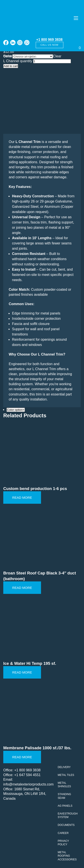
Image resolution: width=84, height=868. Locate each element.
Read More (22, 498)
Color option (16, 410)
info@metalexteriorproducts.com (28, 784)
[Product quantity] (52, 61)
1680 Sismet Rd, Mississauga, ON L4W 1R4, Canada (25, 794)
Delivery (64, 767)
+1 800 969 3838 (49, 40)
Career (63, 833)
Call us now (49, 45)
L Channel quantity (18, 61)
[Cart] (72, 43)
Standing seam (64, 796)
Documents (66, 825)
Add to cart (11, 66)
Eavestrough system (68, 815)
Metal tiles (66, 775)
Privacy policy (63, 843)
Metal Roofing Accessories (67, 856)
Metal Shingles (64, 785)
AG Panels (65, 806)
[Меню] (76, 18)
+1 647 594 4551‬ (27, 775)
